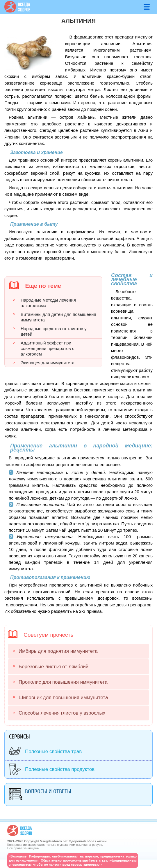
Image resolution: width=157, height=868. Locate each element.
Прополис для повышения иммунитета (63, 682)
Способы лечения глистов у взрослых (62, 713)
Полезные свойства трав (53, 751)
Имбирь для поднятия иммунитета (58, 651)
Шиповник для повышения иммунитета (63, 698)
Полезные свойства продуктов (60, 769)
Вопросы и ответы (48, 791)
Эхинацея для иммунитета (48, 363)
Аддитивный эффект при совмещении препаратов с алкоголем (48, 348)
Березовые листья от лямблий (53, 667)
